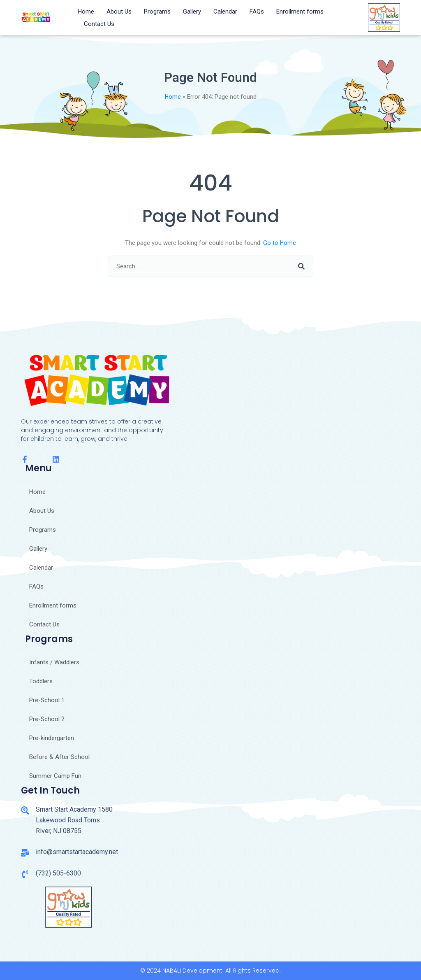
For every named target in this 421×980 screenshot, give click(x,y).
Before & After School (59, 757)
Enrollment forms (300, 12)
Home (86, 12)
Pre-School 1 (47, 700)
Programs (157, 12)
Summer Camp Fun (55, 776)
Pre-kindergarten (52, 738)
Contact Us (99, 24)
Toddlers (41, 681)
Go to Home (280, 243)
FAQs (257, 12)
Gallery (192, 12)
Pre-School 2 (47, 719)
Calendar (225, 12)
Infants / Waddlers (54, 662)
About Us (119, 12)
